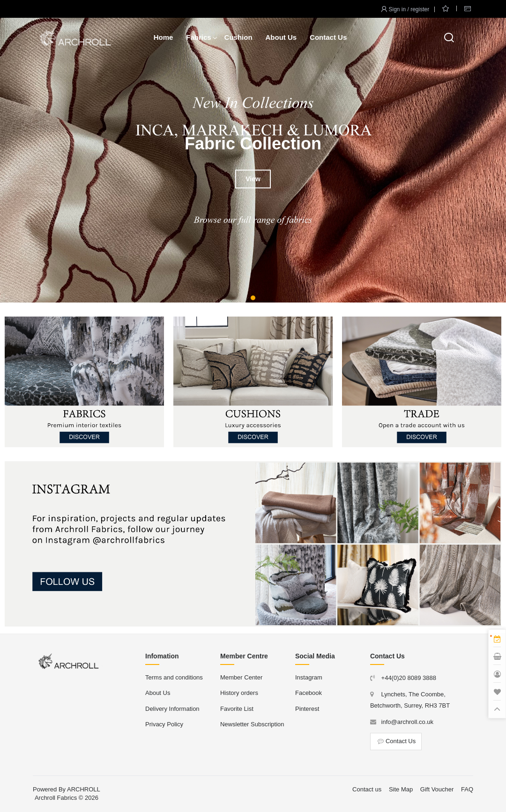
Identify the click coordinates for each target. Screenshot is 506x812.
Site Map (401, 789)
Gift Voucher (437, 789)
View (253, 179)
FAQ (467, 789)
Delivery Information (172, 709)
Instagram (309, 677)
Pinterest (307, 709)
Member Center (241, 677)
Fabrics (198, 37)
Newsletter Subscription (252, 724)
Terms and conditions (174, 677)
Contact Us (328, 37)
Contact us (367, 789)
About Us (281, 37)
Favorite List (237, 709)
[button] (253, 298)
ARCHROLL (84, 789)
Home (164, 37)
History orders (239, 693)
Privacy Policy (164, 724)
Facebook (309, 693)
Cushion (238, 37)
